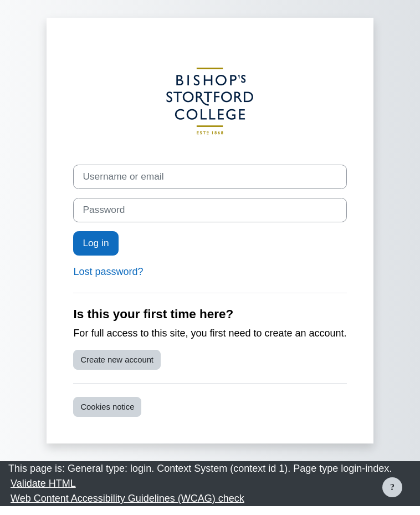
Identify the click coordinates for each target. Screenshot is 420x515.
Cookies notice (107, 407)
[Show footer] (392, 487)
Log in (96, 243)
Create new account (117, 360)
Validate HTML (43, 483)
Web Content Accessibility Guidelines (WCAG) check (127, 498)
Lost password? (108, 272)
